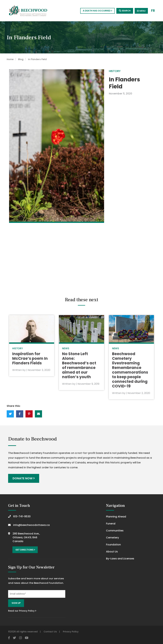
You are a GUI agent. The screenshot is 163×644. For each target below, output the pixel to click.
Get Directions (25, 550)
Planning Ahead (116, 517)
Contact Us (50, 632)
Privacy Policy (71, 632)
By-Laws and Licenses (120, 559)
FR (153, 11)
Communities (115, 531)
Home (10, 59)
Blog (21, 59)
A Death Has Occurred (97, 11)
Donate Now (24, 478)
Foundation (113, 545)
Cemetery (112, 538)
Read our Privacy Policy (22, 611)
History (115, 71)
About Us (112, 552)
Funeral (111, 524)
